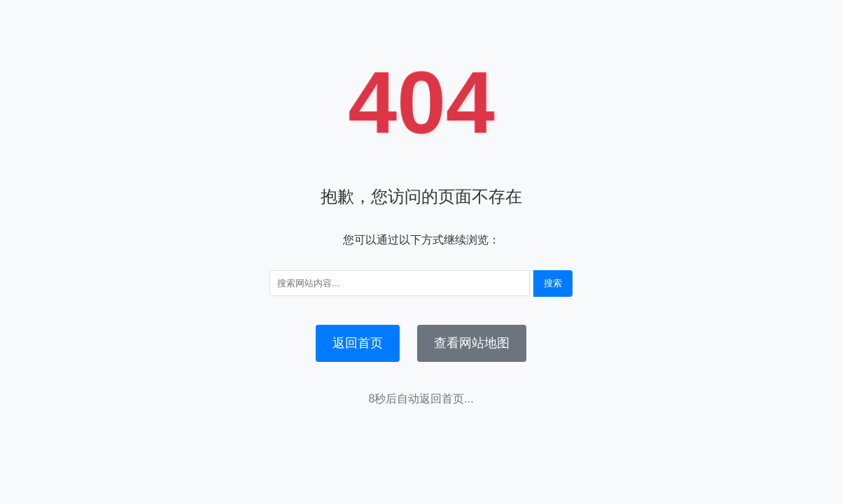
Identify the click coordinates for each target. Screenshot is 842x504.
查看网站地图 (472, 343)
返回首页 (358, 343)
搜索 (553, 283)
